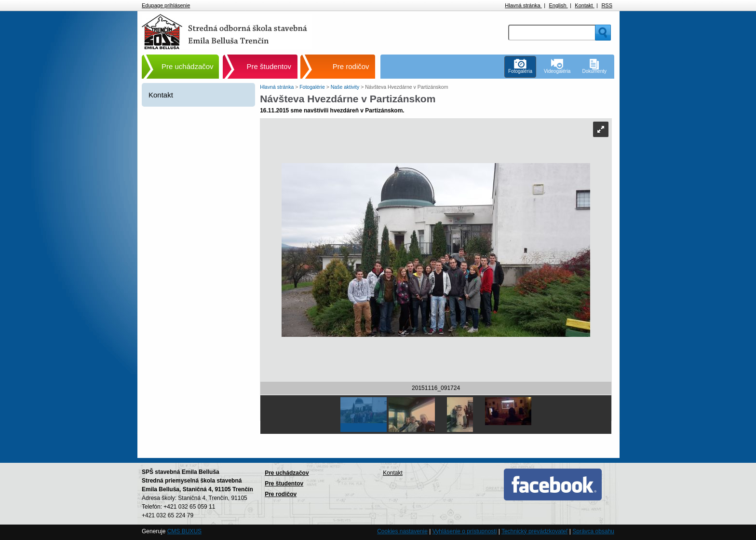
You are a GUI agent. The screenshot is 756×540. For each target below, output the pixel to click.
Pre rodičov (351, 66)
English (558, 5)
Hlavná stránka (523, 5)
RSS (607, 5)
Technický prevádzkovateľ (535, 531)
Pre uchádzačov (188, 66)
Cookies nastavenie (402, 531)
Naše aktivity (346, 87)
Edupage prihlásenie (166, 5)
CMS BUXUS (184, 531)
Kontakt (584, 5)
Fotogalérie (313, 87)
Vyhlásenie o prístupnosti (465, 531)
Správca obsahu (593, 531)
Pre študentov (269, 66)
